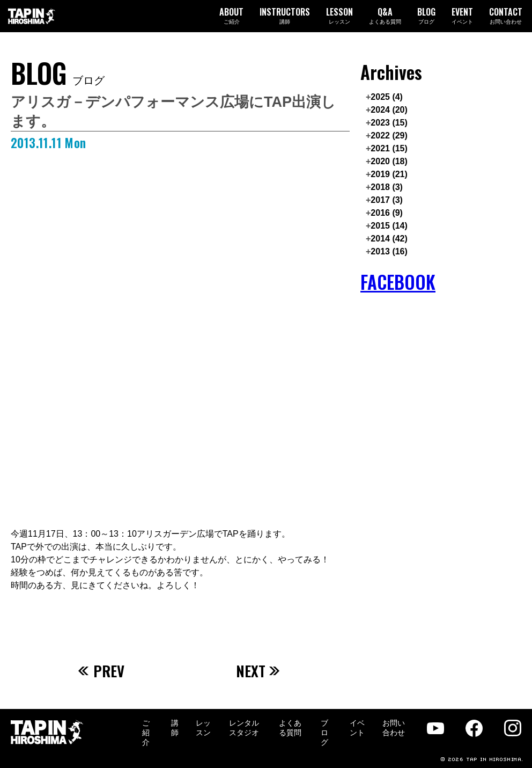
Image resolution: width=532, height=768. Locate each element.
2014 (389, 239)
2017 (387, 200)
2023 (389, 123)
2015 (389, 226)
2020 (389, 161)
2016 (387, 213)
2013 (389, 251)
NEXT (258, 671)
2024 (389, 110)
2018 (387, 187)
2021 (389, 148)
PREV (101, 671)
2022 (389, 136)
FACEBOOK (398, 282)
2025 (387, 97)
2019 (389, 174)
